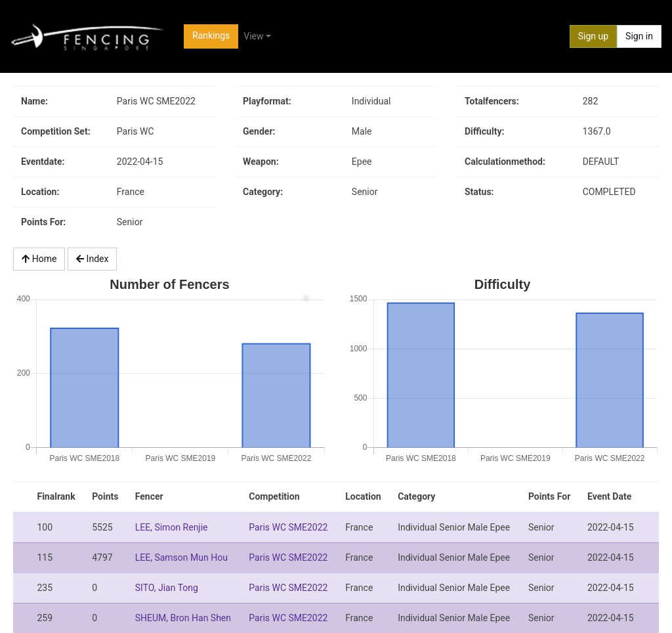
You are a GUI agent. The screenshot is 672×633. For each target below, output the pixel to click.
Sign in (639, 36)
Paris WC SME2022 (288, 527)
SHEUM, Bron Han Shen (183, 618)
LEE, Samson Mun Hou (181, 557)
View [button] (253, 36)
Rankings (211, 35)
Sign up (593, 36)
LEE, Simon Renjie (172, 527)
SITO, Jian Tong (167, 588)
